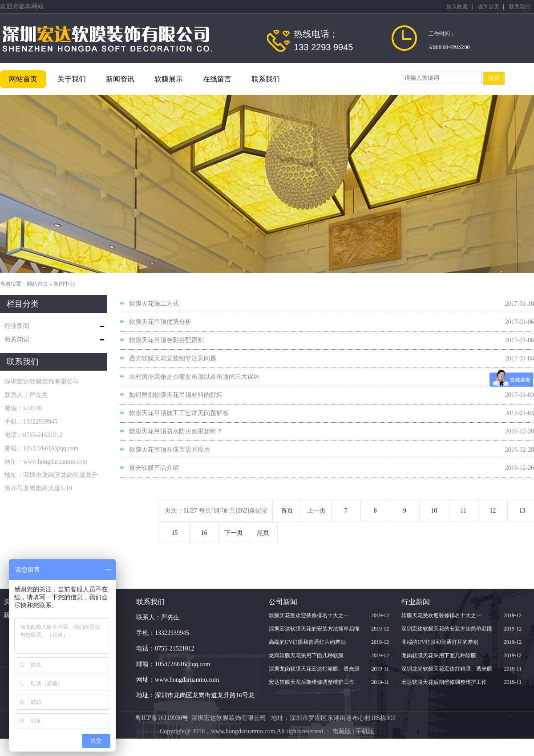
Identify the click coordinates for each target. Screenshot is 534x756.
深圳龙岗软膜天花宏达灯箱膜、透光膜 (314, 669)
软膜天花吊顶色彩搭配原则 (166, 340)
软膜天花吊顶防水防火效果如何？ (176, 431)
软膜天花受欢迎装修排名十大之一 (309, 615)
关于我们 (72, 79)
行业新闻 (17, 326)
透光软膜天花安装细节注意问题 (173, 358)
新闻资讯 (120, 79)
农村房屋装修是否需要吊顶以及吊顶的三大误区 (194, 377)
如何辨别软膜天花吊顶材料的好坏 (176, 395)
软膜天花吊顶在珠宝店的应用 (170, 450)
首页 (287, 511)
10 (434, 511)
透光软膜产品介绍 (154, 468)
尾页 (263, 533)
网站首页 (23, 79)
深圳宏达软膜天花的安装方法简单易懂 (314, 629)
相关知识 (17, 339)
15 (175, 533)
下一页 (234, 533)
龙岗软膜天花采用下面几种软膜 (306, 655)
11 (463, 511)
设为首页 (489, 7)
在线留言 (217, 79)
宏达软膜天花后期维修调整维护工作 (311, 682)
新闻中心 (64, 284)
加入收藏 (457, 7)
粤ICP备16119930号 (162, 718)
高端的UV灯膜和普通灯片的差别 (307, 642)
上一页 (316, 511)
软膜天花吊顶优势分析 (160, 322)
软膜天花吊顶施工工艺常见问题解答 (179, 413)
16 (204, 533)
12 (493, 511)
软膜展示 (169, 79)
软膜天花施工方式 (154, 304)
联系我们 (520, 7)
